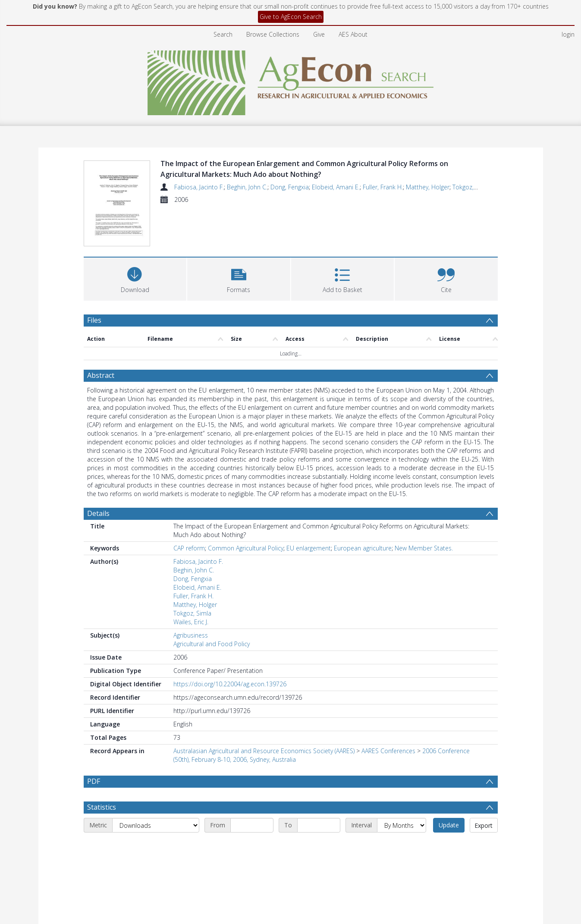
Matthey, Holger (428, 187)
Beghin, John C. (247, 187)
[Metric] (156, 786)
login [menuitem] (568, 34)
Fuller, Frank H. (383, 187)
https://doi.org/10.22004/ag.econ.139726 (230, 644)
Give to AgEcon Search (291, 17)
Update (449, 785)
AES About (353, 34)
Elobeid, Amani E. (336, 187)
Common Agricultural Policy (246, 508)
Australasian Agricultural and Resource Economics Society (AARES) (264, 711)
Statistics (102, 767)
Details (98, 474)
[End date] (319, 786)
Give (319, 34)
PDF (94, 742)
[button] (239, 238)
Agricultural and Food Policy (212, 604)
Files (94, 280)
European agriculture (363, 508)
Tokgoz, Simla (471, 187)
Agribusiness (191, 596)
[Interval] (402, 786)
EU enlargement (309, 508)
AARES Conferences (388, 711)
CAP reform (189, 508)
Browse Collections (273, 34)
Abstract (101, 336)
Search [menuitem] (223, 34)
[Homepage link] (290, 80)
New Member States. (424, 508)
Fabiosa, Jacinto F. (199, 187)
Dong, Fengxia (290, 187)
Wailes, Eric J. (191, 582)
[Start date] (252, 786)
